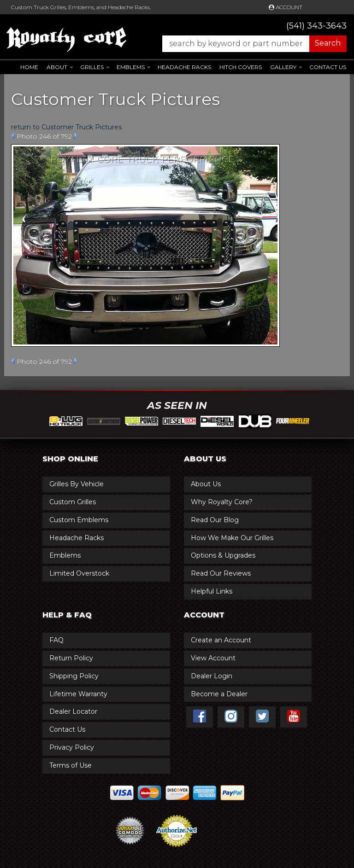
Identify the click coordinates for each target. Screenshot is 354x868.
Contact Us (328, 67)
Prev (13, 136)
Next (76, 136)
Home (29, 67)
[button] (250, 44)
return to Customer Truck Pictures (66, 127)
